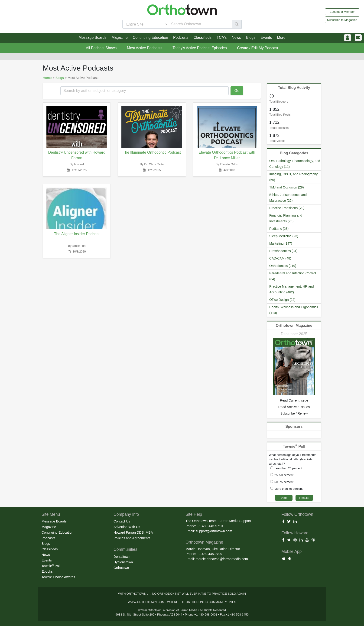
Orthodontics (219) (283, 266)
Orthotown (121, 568)
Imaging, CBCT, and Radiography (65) (294, 177)
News (46, 555)
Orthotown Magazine (294, 326)
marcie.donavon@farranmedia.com (222, 559)
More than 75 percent (289, 489)
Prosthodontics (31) (283, 251)
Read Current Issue (294, 400)
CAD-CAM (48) (280, 258)
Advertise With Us (127, 527)
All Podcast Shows (101, 48)
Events (47, 560)
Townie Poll (51, 566)
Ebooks (47, 571)
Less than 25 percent (288, 468)
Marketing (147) (281, 243)
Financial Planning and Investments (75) (286, 218)
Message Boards (54, 521)
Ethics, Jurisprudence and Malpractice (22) (288, 198)
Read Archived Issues (294, 407)
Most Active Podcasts (145, 48)
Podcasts (48, 538)
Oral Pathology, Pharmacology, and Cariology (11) (295, 164)
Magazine (49, 527)
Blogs (60, 78)
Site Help (194, 514)
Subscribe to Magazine (342, 20)
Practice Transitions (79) (287, 208)
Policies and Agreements (132, 538)
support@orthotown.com (214, 531)
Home (47, 78)
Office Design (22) (282, 300)
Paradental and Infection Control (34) (293, 276)
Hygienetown (123, 562)
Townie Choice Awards (58, 577)
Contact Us (122, 521)
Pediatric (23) (279, 229)
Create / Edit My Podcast (258, 48)
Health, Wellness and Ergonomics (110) (294, 310)
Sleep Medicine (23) (284, 236)
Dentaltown (122, 557)
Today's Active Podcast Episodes (200, 48)
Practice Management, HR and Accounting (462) (291, 289)
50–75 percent (284, 482)
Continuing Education (57, 532)
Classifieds (50, 549)
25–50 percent (284, 475)
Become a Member (342, 12)
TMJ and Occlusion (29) (287, 187)
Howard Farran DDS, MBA (133, 532)
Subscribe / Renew (294, 413)
